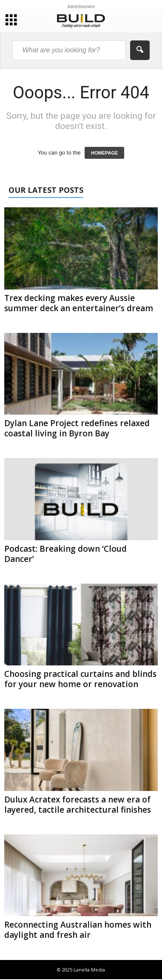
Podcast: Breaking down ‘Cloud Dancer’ (65, 554)
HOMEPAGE (104, 153)
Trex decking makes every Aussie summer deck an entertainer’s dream (79, 303)
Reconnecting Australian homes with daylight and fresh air (78, 930)
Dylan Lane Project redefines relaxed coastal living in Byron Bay (77, 428)
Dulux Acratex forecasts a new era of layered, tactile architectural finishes (78, 805)
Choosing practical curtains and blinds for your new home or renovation (80, 679)
